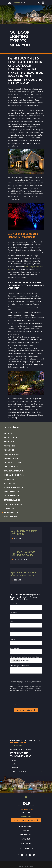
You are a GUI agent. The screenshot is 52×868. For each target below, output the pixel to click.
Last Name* (13, 613)
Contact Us (26, 844)
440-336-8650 (17, 746)
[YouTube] (22, 855)
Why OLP (26, 839)
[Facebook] (18, 855)
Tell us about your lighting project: (20, 666)
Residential (26, 831)
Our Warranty (26, 827)
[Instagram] (26, 855)
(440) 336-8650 (26, 816)
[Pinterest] (34, 855)
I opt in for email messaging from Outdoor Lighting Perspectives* (25, 678)
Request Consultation (26, 820)
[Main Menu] (43, 3)
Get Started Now (26, 710)
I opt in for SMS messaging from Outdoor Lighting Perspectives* (25, 700)
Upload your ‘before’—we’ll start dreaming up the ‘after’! (26, 657)
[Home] (17, 3)
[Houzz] (30, 855)
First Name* (13, 604)
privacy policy (13, 692)
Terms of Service (25, 692)
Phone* (12, 630)
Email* (12, 621)
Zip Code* (13, 639)
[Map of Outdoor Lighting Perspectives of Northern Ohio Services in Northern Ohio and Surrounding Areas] (26, 728)
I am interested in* (15, 648)
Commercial (26, 835)
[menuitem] (24, 434)
